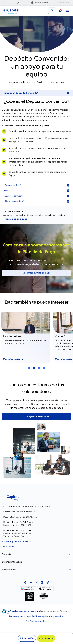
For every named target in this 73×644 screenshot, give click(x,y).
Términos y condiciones (20, 616)
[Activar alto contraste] (40, 3)
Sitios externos (9, 570)
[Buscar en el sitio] (52, 11)
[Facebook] (25, 582)
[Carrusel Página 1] (29, 368)
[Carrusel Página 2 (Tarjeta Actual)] (34, 368)
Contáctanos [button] (46, 638)
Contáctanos (8, 547)
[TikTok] (48, 582)
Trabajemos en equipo (15, 219)
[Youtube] (31, 582)
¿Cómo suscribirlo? (37, 185)
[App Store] (45, 589)
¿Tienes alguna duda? (37, 201)
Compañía (6, 554)
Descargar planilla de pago (36, 273)
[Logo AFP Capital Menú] (11, 11)
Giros (37, 191)
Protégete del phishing (36, 621)
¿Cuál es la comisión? (37, 196)
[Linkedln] (42, 582)
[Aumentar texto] (19, 3)
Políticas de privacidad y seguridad (48, 616)
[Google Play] (28, 589)
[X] (37, 582)
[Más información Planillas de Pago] (26, 337)
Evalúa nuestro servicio (23, 611)
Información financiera (12, 562)
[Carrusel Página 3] (39, 368)
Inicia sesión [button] (27, 638)
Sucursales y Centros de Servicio (17, 542)
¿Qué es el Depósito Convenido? (37, 93)
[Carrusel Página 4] (44, 368)
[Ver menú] (68, 11)
